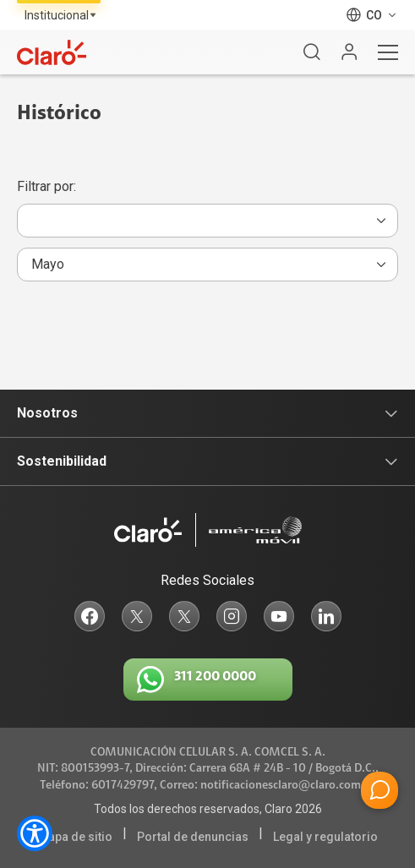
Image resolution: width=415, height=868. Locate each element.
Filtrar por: (46, 187)
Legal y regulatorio (325, 837)
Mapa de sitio (75, 837)
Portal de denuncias (193, 837)
